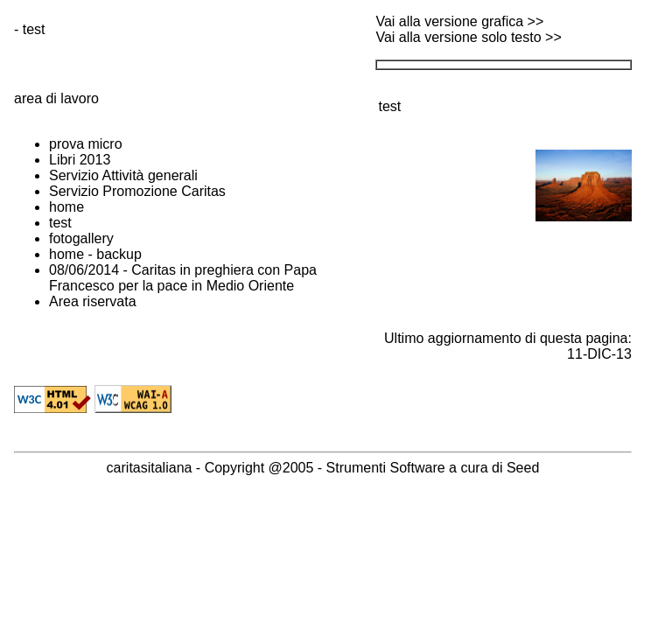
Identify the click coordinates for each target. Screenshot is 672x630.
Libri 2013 (80, 160)
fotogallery (81, 238)
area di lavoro (56, 98)
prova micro (86, 144)
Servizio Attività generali (123, 175)
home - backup (95, 254)
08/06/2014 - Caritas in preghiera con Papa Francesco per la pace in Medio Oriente (183, 278)
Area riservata (93, 301)
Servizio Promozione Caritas (137, 191)
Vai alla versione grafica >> (459, 21)
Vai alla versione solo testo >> (468, 37)
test (60, 223)
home (66, 207)
